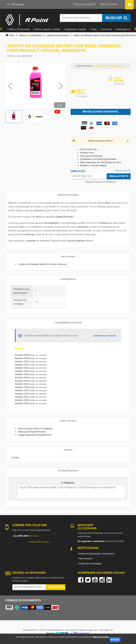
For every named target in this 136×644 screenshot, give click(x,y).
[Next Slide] (61, 86)
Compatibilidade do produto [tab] (68, 323)
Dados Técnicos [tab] (68, 421)
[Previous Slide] (10, 86)
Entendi (115, 640)
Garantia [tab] (68, 450)
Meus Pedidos (109, 4)
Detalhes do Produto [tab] (68, 195)
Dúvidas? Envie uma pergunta (101, 182)
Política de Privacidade (90, 564)
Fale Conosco (85, 559)
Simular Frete (119, 176)
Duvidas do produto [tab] (68, 471)
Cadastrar (56, 587)
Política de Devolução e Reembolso (96, 554)
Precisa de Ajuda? (85, 4)
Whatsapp (16, 4)
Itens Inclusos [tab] (68, 256)
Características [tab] (68, 279)
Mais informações (101, 637)
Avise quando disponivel (101, 112)
